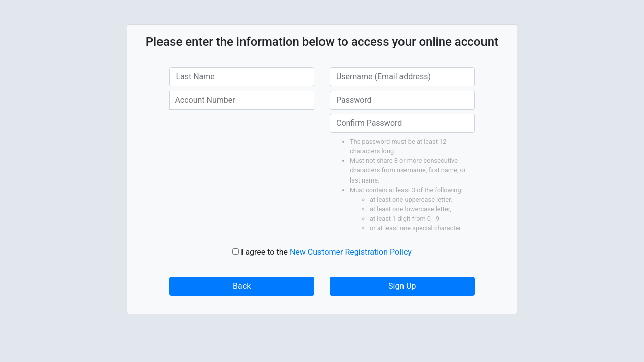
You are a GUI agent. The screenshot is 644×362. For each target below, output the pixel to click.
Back (242, 286)
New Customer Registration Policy (351, 252)
